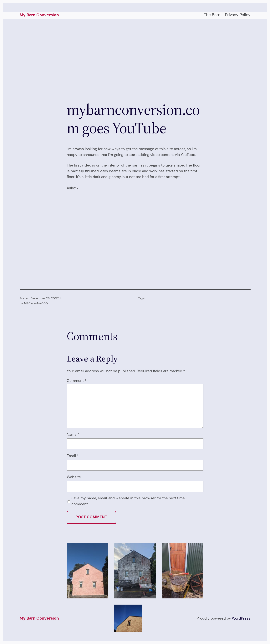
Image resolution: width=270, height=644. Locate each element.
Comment (77, 381)
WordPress (241, 618)
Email (73, 456)
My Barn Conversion (39, 15)
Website (74, 477)
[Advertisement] (135, 59)
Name (73, 434)
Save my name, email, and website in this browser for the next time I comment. (129, 501)
